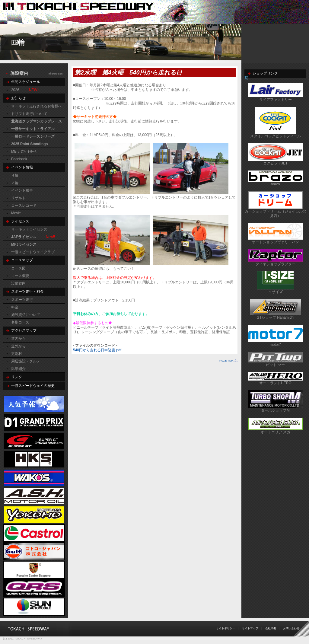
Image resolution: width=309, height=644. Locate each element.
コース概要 (20, 276)
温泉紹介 (18, 369)
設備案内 (18, 283)
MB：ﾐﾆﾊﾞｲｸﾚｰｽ (24, 151)
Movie (16, 213)
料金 (15, 307)
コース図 (18, 268)
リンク (17, 377)
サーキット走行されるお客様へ (37, 106)
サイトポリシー (226, 628)
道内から (18, 339)
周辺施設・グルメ (26, 361)
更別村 (17, 354)
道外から (18, 346)
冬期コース (20, 322)
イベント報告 (22, 190)
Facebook (19, 159)
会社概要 (271, 628)
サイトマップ (250, 628)
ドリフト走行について (29, 114)
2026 (15, 90)
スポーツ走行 (22, 300)
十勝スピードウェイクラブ (33, 252)
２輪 (15, 183)
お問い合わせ (291, 628)
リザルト (18, 198)
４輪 (15, 175)
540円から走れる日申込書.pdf (97, 350)
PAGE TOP (226, 361)
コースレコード (24, 206)
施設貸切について (26, 315)
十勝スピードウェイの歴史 (33, 386)
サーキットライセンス (29, 229)
